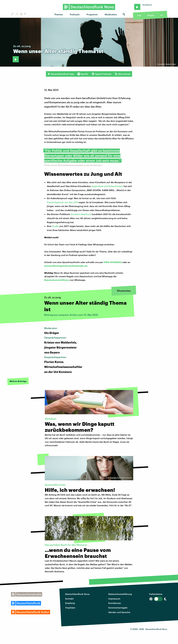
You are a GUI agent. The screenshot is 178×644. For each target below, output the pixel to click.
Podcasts (75, 14)
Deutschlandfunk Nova (77, 594)
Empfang (70, 603)
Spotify (83, 74)
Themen (59, 14)
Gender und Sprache (119, 612)
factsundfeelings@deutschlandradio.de (66, 266)
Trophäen (70, 608)
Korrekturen (115, 603)
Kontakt (69, 599)
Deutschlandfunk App (61, 74)
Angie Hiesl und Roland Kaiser (107, 186)
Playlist (151, 15)
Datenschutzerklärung (120, 594)
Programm (92, 14)
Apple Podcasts (102, 74)
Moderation (111, 14)
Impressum (114, 599)
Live (139, 15)
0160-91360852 (113, 262)
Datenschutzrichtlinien (57, 280)
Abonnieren (123, 74)
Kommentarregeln (118, 608)
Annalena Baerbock (81, 214)
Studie (55, 226)
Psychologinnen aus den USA (62, 202)
